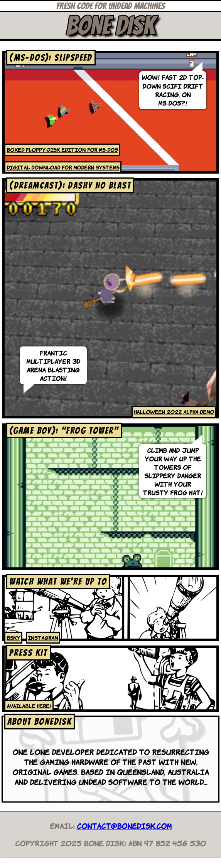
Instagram (43, 637)
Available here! (29, 706)
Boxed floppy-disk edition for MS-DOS (62, 149)
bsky (13, 637)
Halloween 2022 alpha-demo (174, 411)
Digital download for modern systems (63, 167)
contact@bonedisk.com (124, 825)
